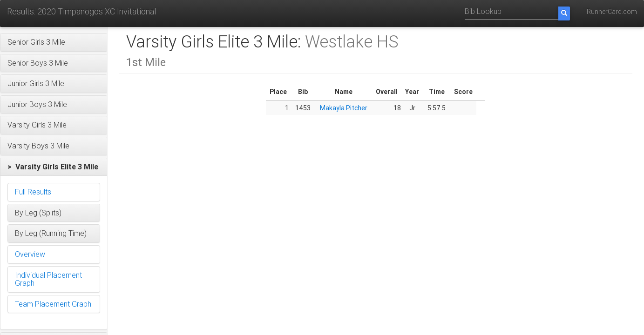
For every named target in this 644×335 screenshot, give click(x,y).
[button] (54, 42)
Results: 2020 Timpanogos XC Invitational (81, 11)
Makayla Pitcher (344, 108)
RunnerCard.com (612, 12)
